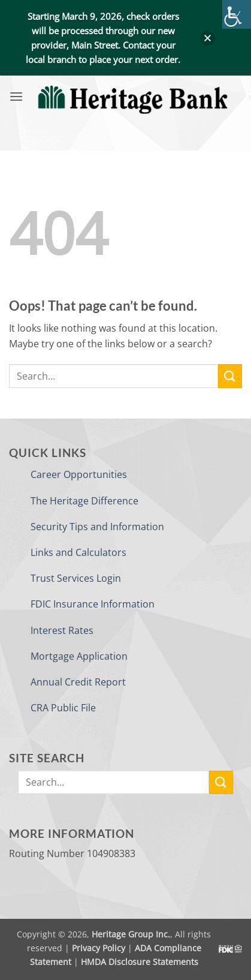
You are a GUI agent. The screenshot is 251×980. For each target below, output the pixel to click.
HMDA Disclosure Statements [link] (140, 962)
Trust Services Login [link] (76, 578)
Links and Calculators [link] (78, 552)
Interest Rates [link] (62, 630)
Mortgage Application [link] (79, 656)
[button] (208, 38)
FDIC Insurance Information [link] (93, 604)
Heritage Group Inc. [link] (131, 934)
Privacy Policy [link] (99, 948)
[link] (237, 14)
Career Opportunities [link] (79, 474)
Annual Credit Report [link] (78, 682)
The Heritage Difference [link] (84, 501)
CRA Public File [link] (63, 708)
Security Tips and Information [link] (97, 527)
